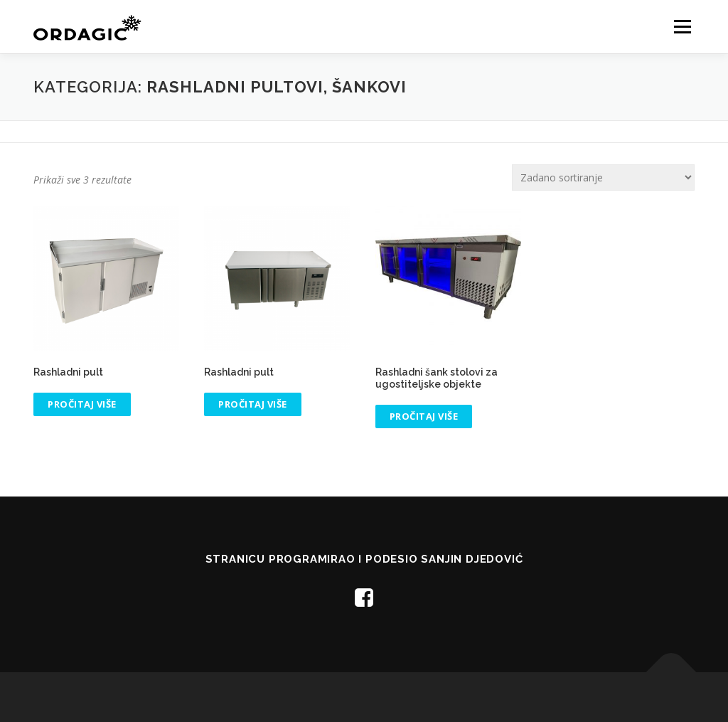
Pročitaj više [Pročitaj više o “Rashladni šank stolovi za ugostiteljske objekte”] (424, 416)
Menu (682, 27)
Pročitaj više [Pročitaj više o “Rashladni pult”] (82, 404)
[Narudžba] (603, 177)
